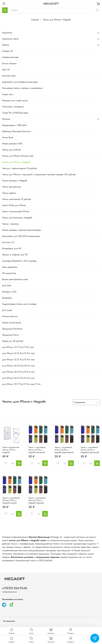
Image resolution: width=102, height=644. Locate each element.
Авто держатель (10, 267)
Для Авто (7, 285)
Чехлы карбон (9, 193)
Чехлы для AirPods (11, 150)
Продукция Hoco (10, 335)
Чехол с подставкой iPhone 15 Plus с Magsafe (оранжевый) (64, 450)
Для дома (7, 310)
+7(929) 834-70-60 (15, 588)
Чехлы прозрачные (11, 187)
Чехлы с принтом (10, 224)
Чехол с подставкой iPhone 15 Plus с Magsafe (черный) (37, 500)
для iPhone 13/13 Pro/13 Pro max (18, 360)
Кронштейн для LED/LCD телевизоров (21, 236)
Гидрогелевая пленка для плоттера (19, 304)
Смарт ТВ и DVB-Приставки (15, 113)
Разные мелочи (10, 316)
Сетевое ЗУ (8, 51)
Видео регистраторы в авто (15, 279)
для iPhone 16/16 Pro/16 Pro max (18, 378)
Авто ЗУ (6, 70)
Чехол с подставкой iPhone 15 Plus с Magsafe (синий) (11, 500)
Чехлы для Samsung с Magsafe (17, 218)
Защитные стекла (10, 39)
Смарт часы (8, 94)
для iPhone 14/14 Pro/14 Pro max (18, 366)
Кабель (6, 45)
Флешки (6, 119)
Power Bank (8, 137)
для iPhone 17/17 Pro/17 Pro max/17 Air (21, 384)
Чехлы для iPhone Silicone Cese (18, 156)
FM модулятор (9, 273)
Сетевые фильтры (10, 57)
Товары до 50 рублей (13, 341)
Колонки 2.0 (8, 242)
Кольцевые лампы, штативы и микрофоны (22, 88)
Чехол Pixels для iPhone (14, 205)
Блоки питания (9, 63)
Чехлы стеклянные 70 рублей (17, 199)
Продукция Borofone (12, 329)
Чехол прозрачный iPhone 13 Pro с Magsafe (11, 450)
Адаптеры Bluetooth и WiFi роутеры (19, 261)
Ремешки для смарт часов (15, 100)
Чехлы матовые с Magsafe (15, 181)
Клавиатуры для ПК (12, 248)
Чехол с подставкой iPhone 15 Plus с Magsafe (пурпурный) (90, 450)
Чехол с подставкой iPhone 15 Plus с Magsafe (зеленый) (37, 450)
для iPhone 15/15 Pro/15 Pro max (18, 372)
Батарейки (7, 298)
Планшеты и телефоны (13, 107)
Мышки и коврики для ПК (15, 255)
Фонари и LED (9, 292)
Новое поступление (12, 323)
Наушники (7, 33)
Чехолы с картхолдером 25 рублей (19, 168)
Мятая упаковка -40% (12, 144)
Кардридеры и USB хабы (14, 125)
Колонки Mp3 (9, 76)
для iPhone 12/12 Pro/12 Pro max (18, 353)
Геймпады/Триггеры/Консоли (16, 131)
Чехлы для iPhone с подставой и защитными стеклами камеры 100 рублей (39, 174)
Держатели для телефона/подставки (20, 82)
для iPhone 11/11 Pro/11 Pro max (18, 347)
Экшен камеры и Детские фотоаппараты (21, 230)
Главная (35, 20)
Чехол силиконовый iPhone (16, 211)
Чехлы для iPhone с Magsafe (16, 162)
